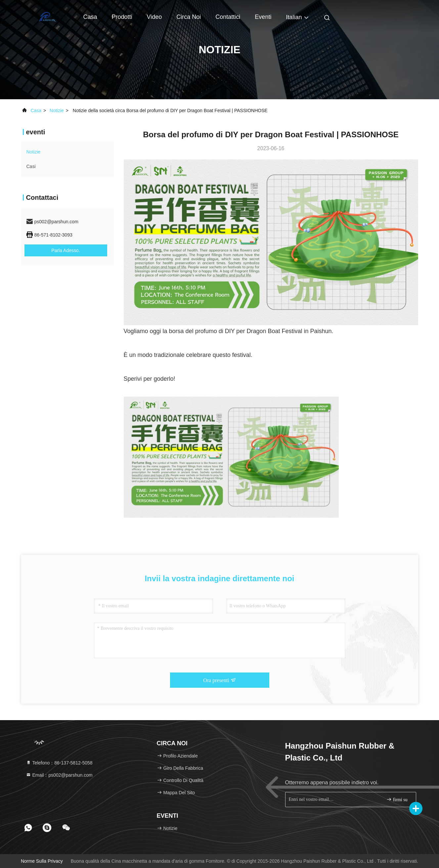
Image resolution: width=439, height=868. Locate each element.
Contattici (228, 17)
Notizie (57, 110)
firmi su (397, 799)
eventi (263, 17)
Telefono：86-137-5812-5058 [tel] (59, 763)
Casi (31, 166)
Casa (90, 17)
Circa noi (189, 17)
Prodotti (122, 17)
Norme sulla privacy (42, 861)
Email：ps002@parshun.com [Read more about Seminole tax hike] (59, 775)
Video (154, 17)
